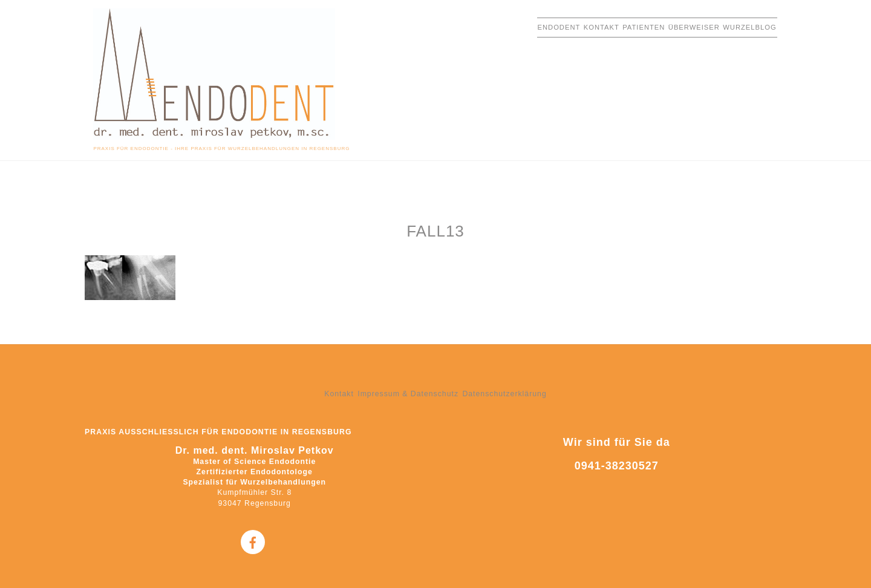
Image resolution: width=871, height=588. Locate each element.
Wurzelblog (749, 27)
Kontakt (602, 27)
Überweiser (694, 27)
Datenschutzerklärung (504, 394)
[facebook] (253, 542)
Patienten (644, 27)
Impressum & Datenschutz (408, 394)
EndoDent (559, 27)
